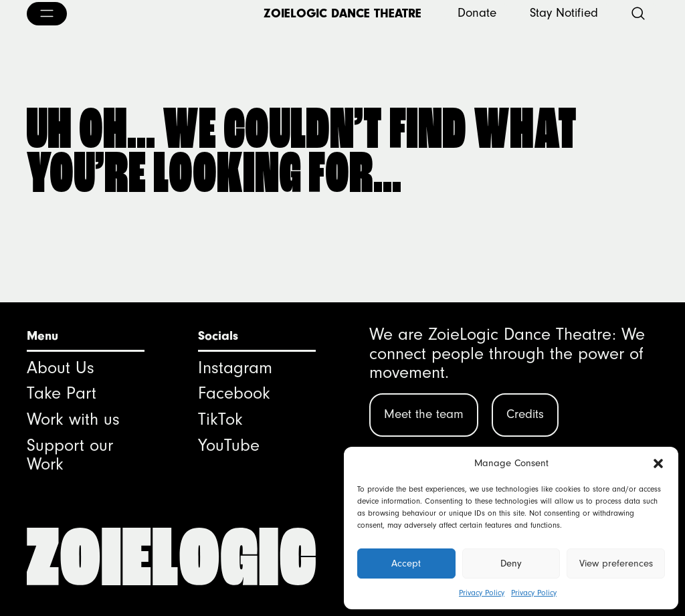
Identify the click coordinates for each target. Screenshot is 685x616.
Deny (511, 563)
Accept (406, 563)
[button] (658, 464)
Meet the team (424, 414)
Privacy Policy (482, 593)
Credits (525, 414)
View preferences (616, 563)
